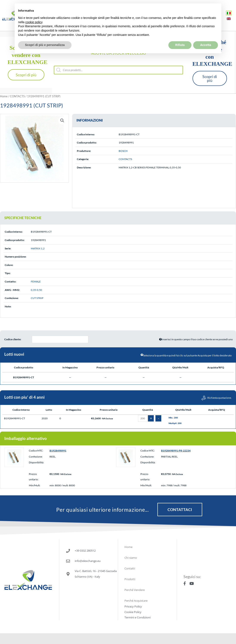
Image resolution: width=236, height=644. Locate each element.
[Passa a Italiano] (229, 13)
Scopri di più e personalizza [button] (45, 36)
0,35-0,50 (36, 290)
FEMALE (36, 282)
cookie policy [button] (34, 13)
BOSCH (123, 151)
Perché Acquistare (136, 601)
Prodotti (130, 579)
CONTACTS (17, 96)
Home (4, 96)
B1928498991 (58, 451)
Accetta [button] (206, 36)
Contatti (130, 568)
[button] (62, 121)
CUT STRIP (37, 298)
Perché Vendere (135, 590)
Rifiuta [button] (180, 36)
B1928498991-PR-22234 (176, 451)
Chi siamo (131, 558)
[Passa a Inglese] (229, 19)
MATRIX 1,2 (38, 248)
